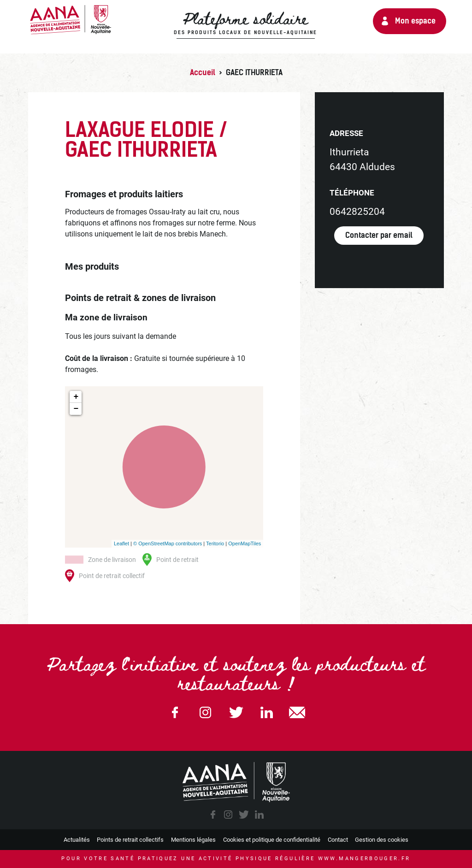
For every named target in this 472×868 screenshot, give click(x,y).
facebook (213, 815)
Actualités (77, 840)
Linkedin (266, 712)
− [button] (76, 409)
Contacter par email (379, 235)
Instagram (206, 712)
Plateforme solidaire (245, 24)
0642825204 (357, 212)
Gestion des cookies (382, 840)
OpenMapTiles (245, 543)
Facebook (175, 712)
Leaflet (121, 543)
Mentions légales (193, 840)
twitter (244, 815)
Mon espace (415, 21)
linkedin (259, 815)
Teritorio (215, 543)
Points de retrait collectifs (130, 840)
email (297, 712)
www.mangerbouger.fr (364, 859)
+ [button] (76, 397)
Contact (338, 840)
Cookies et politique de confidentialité (272, 840)
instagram (228, 815)
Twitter (236, 712)
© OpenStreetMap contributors (168, 543)
